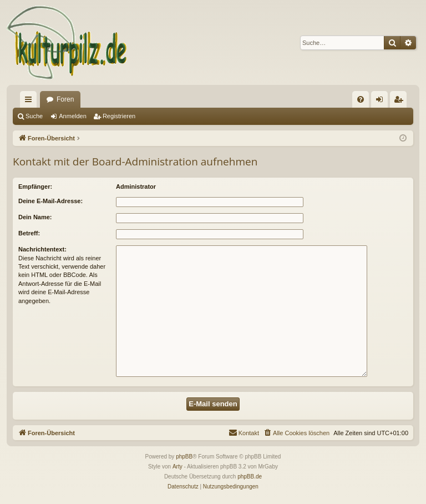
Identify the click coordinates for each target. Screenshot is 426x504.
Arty (177, 467)
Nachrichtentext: (42, 249)
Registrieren (119, 116)
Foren (65, 99)
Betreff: (29, 233)
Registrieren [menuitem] (401, 102)
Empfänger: (35, 187)
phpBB (184, 457)
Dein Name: (35, 217)
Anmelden (73, 116)
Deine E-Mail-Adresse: (50, 201)
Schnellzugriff (31, 102)
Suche (34, 116)
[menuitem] (361, 99)
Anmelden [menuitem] (382, 102)
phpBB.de (250, 477)
